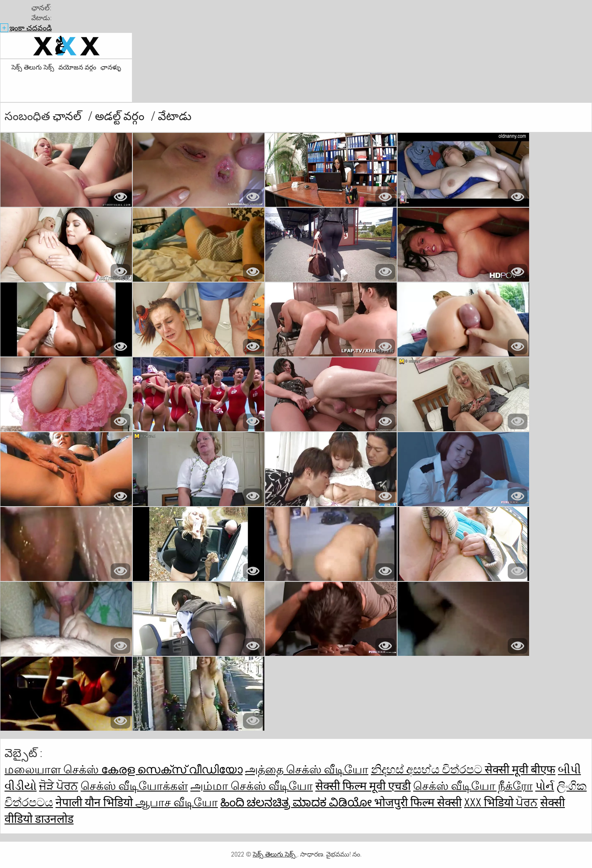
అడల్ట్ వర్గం (121, 116)
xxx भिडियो (490, 802)
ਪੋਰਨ (527, 802)
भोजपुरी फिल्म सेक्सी (418, 802)
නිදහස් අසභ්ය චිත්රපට (428, 770)
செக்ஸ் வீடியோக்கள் (134, 786)
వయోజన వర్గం (77, 67)
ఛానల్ (68, 116)
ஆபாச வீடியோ (177, 802)
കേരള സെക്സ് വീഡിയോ (172, 770)
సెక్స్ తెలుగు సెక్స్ (33, 67)
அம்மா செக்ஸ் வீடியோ (252, 786)
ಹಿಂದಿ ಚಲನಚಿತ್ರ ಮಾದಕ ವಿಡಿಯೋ (297, 802)
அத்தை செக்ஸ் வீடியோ (307, 770)
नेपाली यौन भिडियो (95, 802)
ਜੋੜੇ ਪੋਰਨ (59, 786)
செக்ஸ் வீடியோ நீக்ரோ (473, 786)
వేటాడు (175, 116)
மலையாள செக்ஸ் (53, 770)
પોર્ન (545, 786)
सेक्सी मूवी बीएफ (520, 770)
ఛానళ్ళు (111, 67)
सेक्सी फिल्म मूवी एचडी (363, 786)
